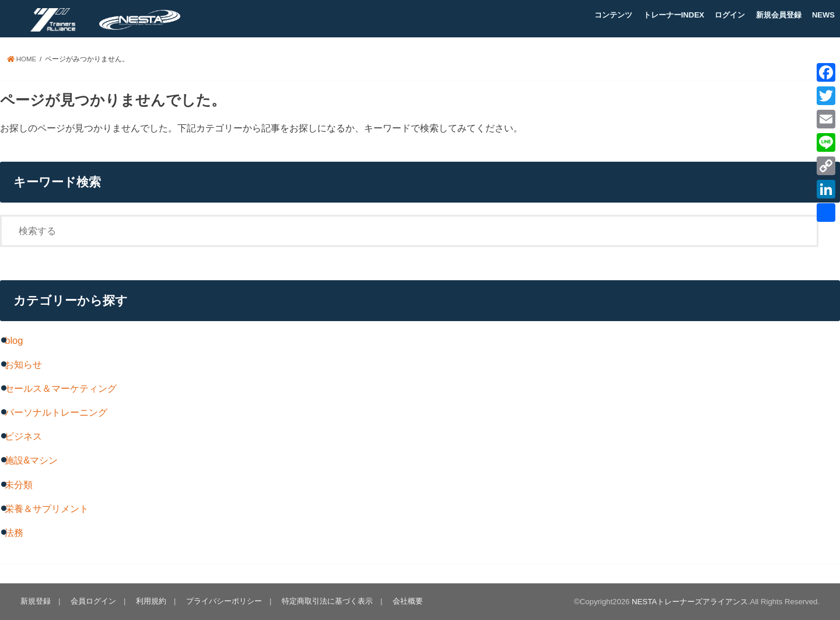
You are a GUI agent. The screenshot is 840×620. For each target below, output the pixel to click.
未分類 (19, 485)
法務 (14, 532)
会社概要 (408, 601)
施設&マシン (31, 460)
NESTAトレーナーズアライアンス (690, 602)
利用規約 (151, 601)
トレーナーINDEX (674, 15)
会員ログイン (93, 601)
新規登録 (36, 601)
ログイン (730, 15)
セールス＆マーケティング (61, 388)
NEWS (823, 15)
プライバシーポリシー (224, 601)
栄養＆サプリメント (47, 508)
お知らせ (23, 364)
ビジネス (23, 436)
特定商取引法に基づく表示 (327, 601)
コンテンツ (613, 15)
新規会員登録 (779, 15)
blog (14, 340)
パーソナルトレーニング (56, 412)
